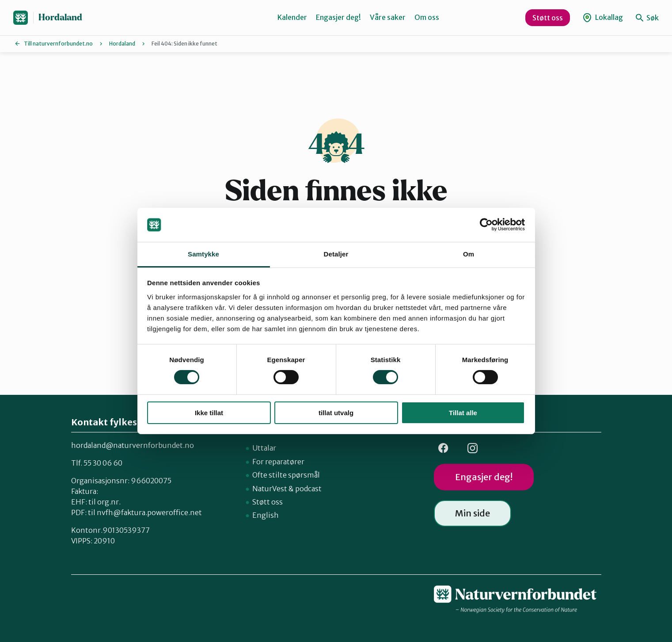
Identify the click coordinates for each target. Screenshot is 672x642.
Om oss (427, 17)
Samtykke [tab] (203, 254)
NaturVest (270, 489)
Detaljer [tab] (336, 254)
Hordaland (60, 17)
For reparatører (278, 462)
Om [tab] (469, 254)
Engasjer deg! (338, 17)
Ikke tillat (209, 413)
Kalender (292, 17)
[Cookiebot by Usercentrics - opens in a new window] (486, 225)
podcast (308, 489)
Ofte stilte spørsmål (286, 475)
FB (444, 448)
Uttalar (264, 448)
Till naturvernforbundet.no (58, 44)
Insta (473, 448)
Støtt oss (548, 18)
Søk (647, 18)
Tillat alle (463, 413)
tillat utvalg (336, 413)
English (266, 515)
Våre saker (388, 17)
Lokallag (603, 17)
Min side (473, 513)
